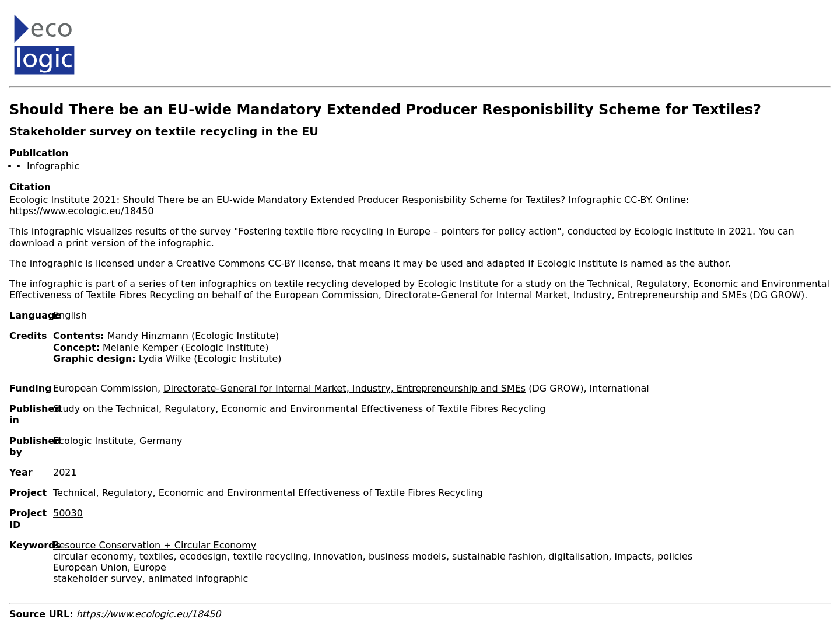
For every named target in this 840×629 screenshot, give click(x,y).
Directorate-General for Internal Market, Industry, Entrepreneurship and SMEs (344, 388)
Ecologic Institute (93, 441)
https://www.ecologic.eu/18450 (82, 211)
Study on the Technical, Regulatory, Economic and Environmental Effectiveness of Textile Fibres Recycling (299, 409)
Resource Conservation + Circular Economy (155, 545)
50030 (68, 513)
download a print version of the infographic (110, 243)
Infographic (53, 166)
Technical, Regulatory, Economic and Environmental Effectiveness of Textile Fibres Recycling (268, 493)
